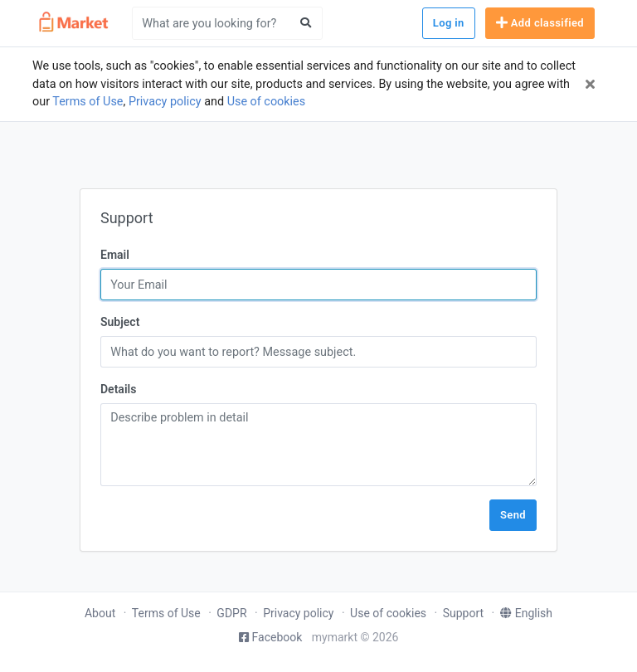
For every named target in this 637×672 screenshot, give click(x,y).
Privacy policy (165, 102)
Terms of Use (88, 102)
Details (118, 389)
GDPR (231, 613)
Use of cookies (267, 102)
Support (463, 613)
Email (115, 255)
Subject (120, 322)
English (526, 613)
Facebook (271, 637)
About (100, 613)
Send (513, 515)
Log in (449, 23)
